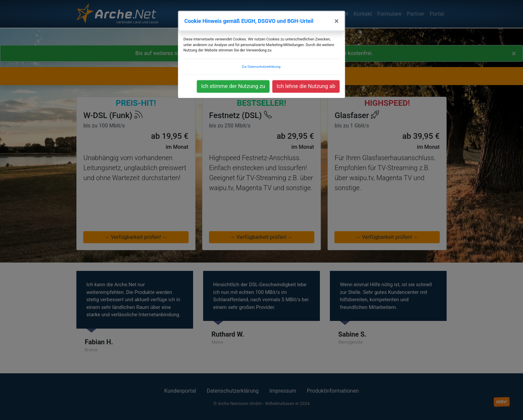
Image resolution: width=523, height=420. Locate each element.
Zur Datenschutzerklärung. (262, 73)
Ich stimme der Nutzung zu (232, 91)
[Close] (340, 29)
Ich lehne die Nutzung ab (308, 91)
